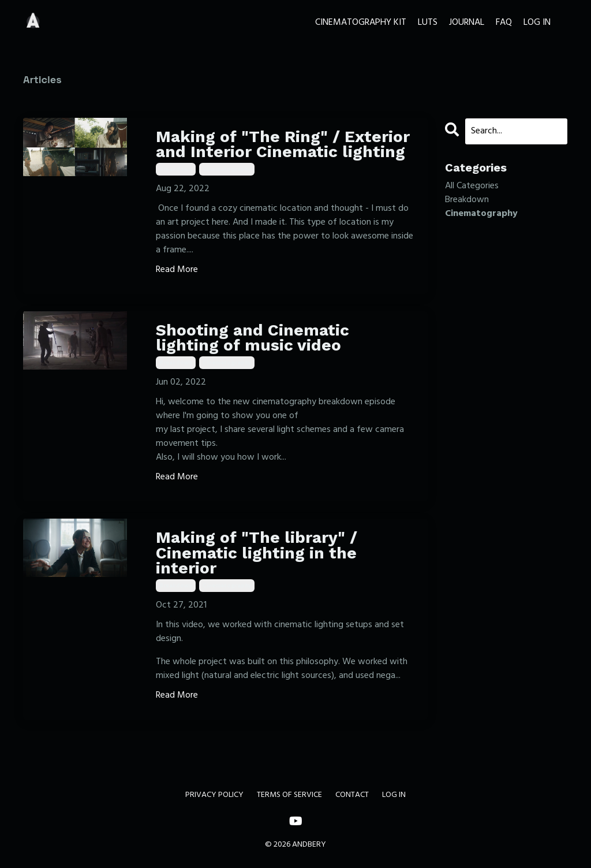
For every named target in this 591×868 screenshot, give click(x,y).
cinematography (227, 169)
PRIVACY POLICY (214, 795)
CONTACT (352, 795)
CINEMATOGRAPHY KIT (361, 23)
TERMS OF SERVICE (289, 795)
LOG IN (537, 23)
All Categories (472, 186)
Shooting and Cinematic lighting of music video (253, 338)
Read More (177, 270)
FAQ (504, 23)
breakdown (176, 169)
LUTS (428, 23)
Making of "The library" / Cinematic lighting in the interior (257, 553)
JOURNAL (467, 23)
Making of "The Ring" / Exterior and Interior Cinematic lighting (283, 145)
